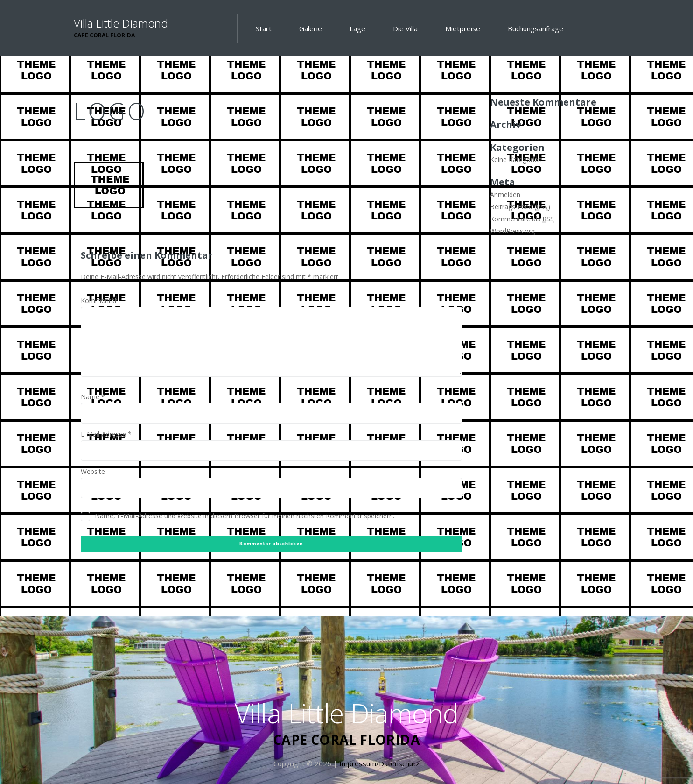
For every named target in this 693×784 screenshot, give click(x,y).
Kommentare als (522, 219)
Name (93, 397)
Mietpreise (463, 28)
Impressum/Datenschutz (379, 763)
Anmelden (505, 194)
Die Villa (405, 28)
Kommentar (99, 300)
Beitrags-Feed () (520, 207)
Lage (357, 28)
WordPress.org (512, 231)
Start (264, 28)
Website (93, 471)
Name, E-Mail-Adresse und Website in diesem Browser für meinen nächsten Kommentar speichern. (245, 516)
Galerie (311, 28)
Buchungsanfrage (535, 28)
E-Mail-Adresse (106, 434)
